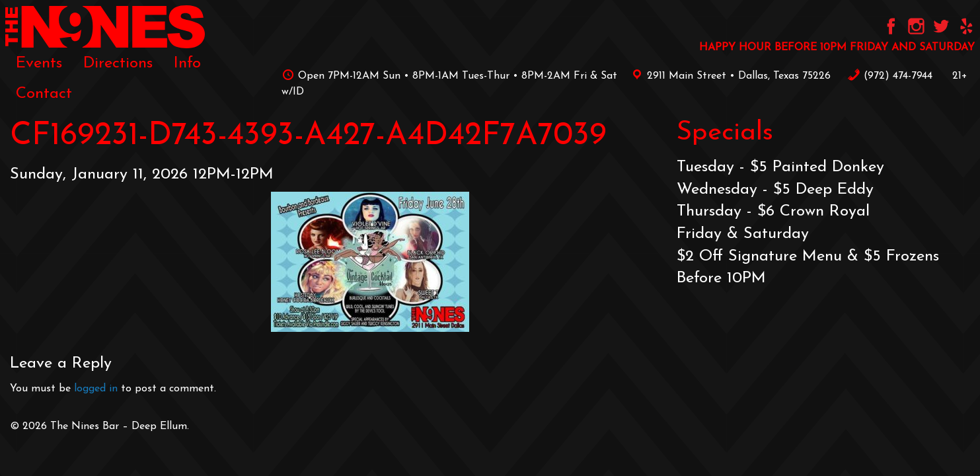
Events (39, 63)
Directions (118, 63)
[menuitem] (39, 63)
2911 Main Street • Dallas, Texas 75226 (729, 76)
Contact (44, 94)
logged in (96, 389)
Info (187, 63)
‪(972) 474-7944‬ (890, 76)
